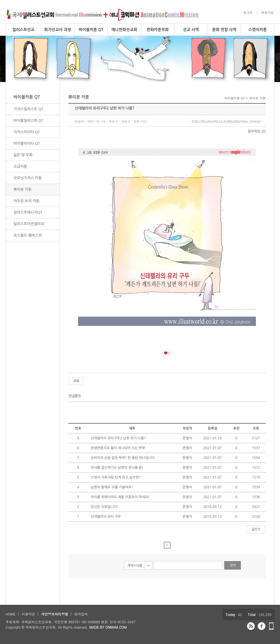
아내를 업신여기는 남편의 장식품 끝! (117, 468)
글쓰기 (256, 529)
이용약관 (28, 614)
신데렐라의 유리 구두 (106, 517)
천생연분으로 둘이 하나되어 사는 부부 (118, 448)
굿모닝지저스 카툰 (28, 178)
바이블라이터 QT (27, 143)
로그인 (248, 13)
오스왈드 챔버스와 (28, 235)
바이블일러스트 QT (28, 121)
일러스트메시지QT (28, 212)
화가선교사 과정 (58, 30)
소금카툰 (20, 166)
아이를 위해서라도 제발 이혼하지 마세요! (120, 497)
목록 (76, 381)
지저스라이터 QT (27, 132)
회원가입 (267, 13)
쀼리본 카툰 (23, 189)
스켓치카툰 (258, 30)
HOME (11, 614)
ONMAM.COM (116, 627)
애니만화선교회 (124, 30)
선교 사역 (191, 30)
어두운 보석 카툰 (26, 201)
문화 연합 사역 (224, 30)
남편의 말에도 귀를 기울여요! (112, 487)
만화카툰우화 (158, 30)
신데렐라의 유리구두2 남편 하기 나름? (118, 438)
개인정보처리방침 (55, 614)
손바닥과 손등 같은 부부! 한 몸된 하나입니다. (123, 458)
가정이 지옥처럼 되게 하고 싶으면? (116, 477)
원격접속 (81, 614)
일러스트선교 (23, 30)
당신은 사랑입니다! (105, 507)
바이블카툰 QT (91, 30)
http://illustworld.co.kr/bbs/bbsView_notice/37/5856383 (229, 122)
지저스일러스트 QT (28, 109)
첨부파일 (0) (257, 131)
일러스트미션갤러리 (29, 224)
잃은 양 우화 (23, 155)
